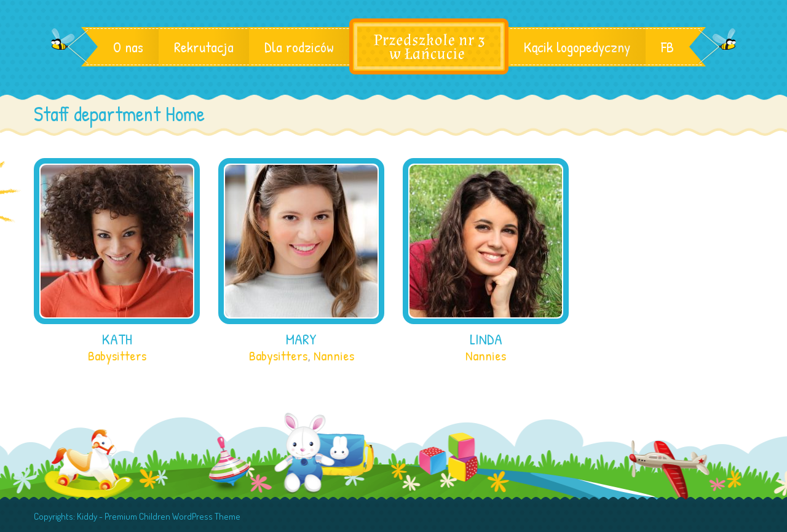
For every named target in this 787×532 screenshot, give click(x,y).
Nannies (334, 355)
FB (667, 47)
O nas (128, 47)
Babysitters (117, 355)
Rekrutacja (204, 47)
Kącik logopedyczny (577, 47)
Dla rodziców (299, 47)
